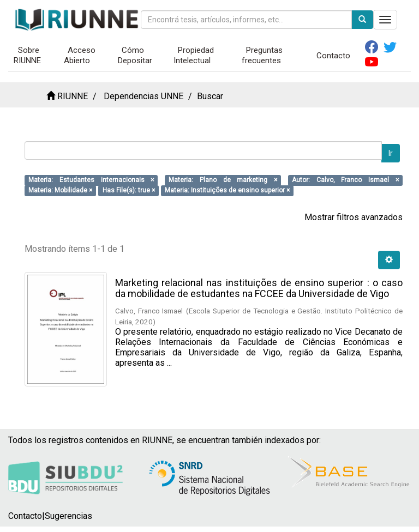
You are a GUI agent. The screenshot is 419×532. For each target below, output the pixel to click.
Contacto (333, 56)
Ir (391, 153)
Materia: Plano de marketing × (223, 180)
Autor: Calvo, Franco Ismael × (345, 180)
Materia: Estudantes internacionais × (91, 180)
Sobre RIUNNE (27, 55)
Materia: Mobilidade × (60, 190)
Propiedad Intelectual (194, 55)
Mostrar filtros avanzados (354, 217)
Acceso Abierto (80, 55)
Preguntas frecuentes (262, 55)
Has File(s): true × (129, 190)
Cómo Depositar (135, 55)
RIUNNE (73, 96)
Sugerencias (68, 516)
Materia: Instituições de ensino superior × (227, 190)
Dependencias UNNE (143, 96)
